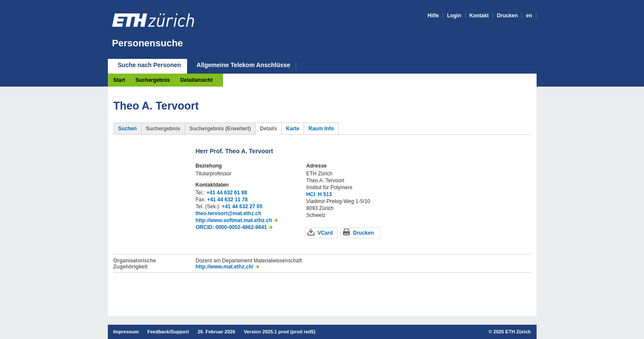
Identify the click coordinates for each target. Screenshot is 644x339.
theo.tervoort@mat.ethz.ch (229, 213)
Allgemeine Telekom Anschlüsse (243, 65)
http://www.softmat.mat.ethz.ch (234, 220)
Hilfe (433, 16)
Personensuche (148, 43)
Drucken (507, 16)
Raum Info (321, 129)
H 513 (325, 194)
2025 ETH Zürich (512, 332)
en (529, 16)
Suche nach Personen (149, 65)
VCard (325, 233)
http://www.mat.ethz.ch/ (225, 267)
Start (119, 80)
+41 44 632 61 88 (227, 193)
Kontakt (479, 16)
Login (454, 16)
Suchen (128, 129)
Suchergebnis (153, 80)
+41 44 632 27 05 (242, 207)
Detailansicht (196, 80)
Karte (293, 129)
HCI (311, 194)
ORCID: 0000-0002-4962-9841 (231, 227)
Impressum (126, 332)
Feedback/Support (168, 332)
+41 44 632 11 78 (227, 200)
